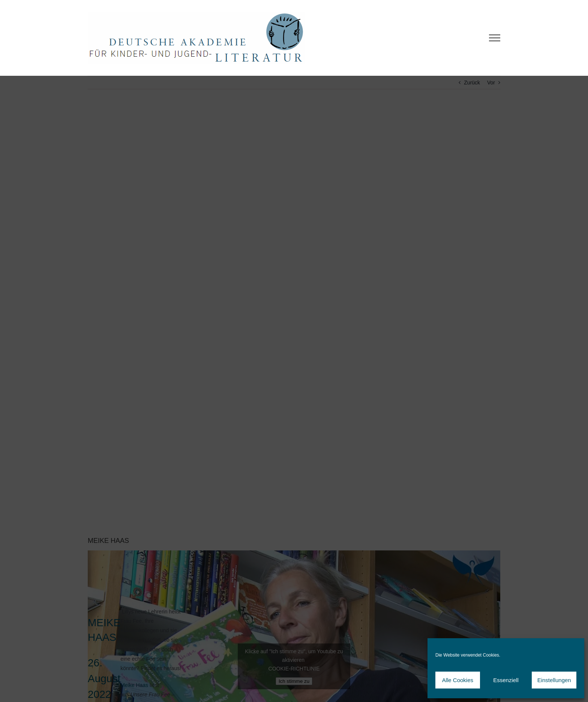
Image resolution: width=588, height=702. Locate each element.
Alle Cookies (458, 680)
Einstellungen (554, 680)
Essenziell (506, 680)
